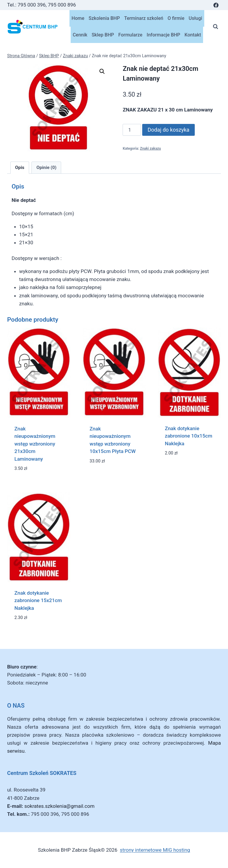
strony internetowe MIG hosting (155, 850)
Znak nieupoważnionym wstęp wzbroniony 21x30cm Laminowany (35, 444)
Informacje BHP (163, 35)
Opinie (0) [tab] (46, 167)
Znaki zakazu (150, 149)
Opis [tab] (20, 167)
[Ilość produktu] (132, 130)
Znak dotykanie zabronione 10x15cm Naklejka (189, 436)
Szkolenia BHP (104, 18)
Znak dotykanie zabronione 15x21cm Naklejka (38, 600)
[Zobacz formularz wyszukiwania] (216, 27)
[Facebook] (216, 5)
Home (78, 18)
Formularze (130, 35)
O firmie (176, 18)
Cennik (80, 35)
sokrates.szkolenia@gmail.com (59, 806)
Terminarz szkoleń (144, 18)
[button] (102, 71)
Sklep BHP (103, 35)
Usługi (195, 18)
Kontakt (193, 35)
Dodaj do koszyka (168, 130)
